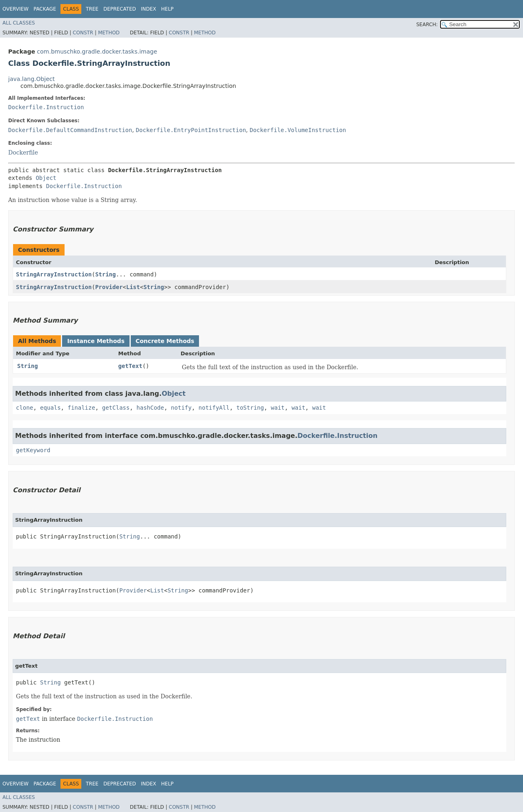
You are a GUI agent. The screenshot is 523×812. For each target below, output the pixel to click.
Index (149, 9)
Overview (16, 9)
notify (181, 408)
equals (50, 408)
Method (109, 33)
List (133, 287)
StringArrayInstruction (54, 274)
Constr (83, 33)
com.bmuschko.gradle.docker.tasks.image (97, 52)
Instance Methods (96, 341)
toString (250, 408)
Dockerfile (23, 153)
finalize (81, 408)
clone (25, 408)
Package (45, 9)
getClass (116, 408)
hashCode (150, 408)
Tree (92, 9)
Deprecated (120, 9)
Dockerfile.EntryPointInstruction (191, 130)
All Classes (19, 23)
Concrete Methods (165, 341)
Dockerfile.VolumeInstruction (298, 130)
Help (167, 9)
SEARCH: (427, 25)
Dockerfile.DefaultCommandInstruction (70, 130)
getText (130, 366)
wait (278, 408)
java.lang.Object (31, 79)
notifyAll (214, 408)
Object (46, 178)
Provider (109, 287)
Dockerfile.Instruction (46, 107)
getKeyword (33, 450)
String (106, 274)
